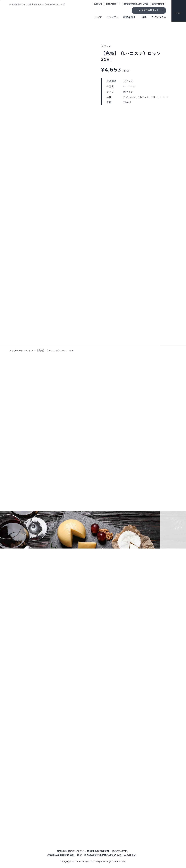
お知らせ (98, 4)
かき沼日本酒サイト (149, 10)
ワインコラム (159, 17)
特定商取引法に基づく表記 (136, 4)
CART (179, 10)
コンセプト (112, 17)
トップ (98, 17)
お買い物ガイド (113, 4)
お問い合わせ (158, 4)
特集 (144, 17)
